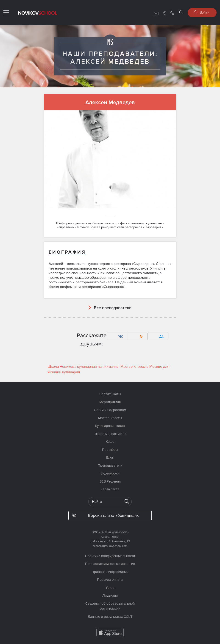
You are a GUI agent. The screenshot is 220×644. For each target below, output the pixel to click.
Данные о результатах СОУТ (110, 617)
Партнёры (110, 450)
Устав (110, 588)
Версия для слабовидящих (105, 515)
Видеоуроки (110, 473)
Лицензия (110, 595)
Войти (202, 12)
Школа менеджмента (110, 434)
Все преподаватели (113, 308)
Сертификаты (110, 394)
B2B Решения (110, 481)
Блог (110, 457)
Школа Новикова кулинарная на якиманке (83, 367)
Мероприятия (110, 402)
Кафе (110, 442)
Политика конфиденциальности (110, 556)
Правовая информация (110, 572)
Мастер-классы (110, 418)
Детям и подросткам (110, 410)
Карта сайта (110, 489)
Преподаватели (110, 466)
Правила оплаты (110, 580)
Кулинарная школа (110, 426)
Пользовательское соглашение (110, 564)
